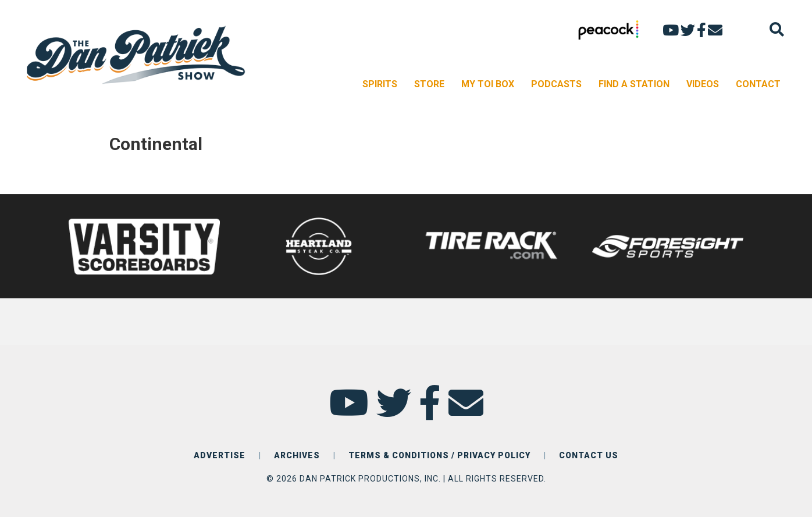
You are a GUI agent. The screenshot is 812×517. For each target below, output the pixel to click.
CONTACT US (589, 455)
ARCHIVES (297, 455)
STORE (429, 84)
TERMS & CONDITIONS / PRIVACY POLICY (439, 455)
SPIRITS (380, 84)
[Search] (777, 29)
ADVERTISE (220, 455)
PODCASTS (556, 84)
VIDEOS (703, 84)
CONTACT (758, 84)
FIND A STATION (634, 84)
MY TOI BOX (488, 84)
